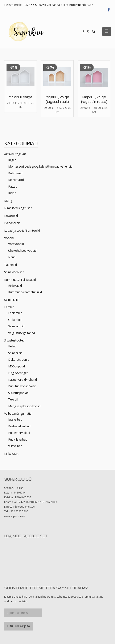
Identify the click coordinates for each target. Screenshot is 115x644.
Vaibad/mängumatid (18, 413)
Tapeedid (11, 265)
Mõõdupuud (17, 366)
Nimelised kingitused (18, 208)
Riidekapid (15, 286)
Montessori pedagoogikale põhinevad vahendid (40, 166)
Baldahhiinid (12, 223)
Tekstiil (13, 399)
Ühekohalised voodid (22, 251)
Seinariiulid (11, 300)
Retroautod (16, 180)
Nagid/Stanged (18, 373)
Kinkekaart (11, 454)
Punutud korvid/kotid (22, 386)
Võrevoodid (16, 244)
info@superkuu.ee (81, 5)
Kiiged (12, 160)
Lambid (9, 307)
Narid (12, 257)
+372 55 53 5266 (35, 5)
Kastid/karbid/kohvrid (22, 380)
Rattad (13, 186)
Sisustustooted (14, 340)
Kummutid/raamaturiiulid (25, 292)
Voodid (9, 238)
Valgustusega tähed (22, 333)
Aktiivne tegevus (15, 154)
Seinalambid (16, 326)
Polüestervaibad (19, 433)
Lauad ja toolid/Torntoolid (22, 231)
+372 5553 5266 (19, 511)
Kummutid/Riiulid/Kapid (20, 280)
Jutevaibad (15, 419)
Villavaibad (15, 446)
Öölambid (15, 320)
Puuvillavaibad (18, 439)
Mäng (8, 201)
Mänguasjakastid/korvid (24, 406)
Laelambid (15, 313)
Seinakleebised (14, 272)
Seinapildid (15, 353)
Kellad (12, 346)
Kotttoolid (11, 216)
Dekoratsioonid (19, 360)
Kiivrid (12, 193)
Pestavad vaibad (19, 426)
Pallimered (15, 173)
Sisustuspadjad (18, 393)
